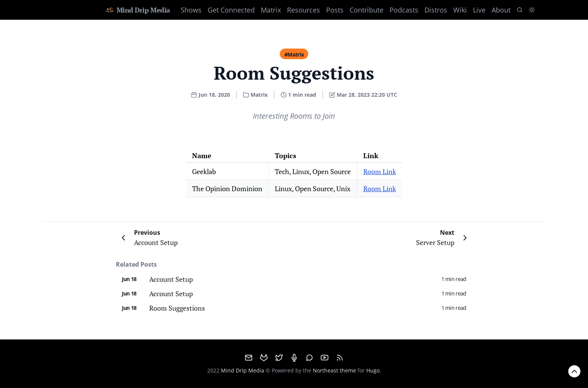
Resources (303, 10)
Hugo (373, 370)
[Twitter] (279, 358)
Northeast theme (334, 370)
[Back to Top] (574, 371)
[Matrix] (309, 358)
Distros (436, 10)
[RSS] (340, 358)
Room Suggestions (177, 308)
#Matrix (294, 54)
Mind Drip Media (137, 10)
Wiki (460, 10)
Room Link (380, 171)
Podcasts (404, 10)
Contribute (367, 10)
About (501, 10)
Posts (335, 10)
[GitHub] (264, 358)
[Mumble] (294, 358)
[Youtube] (325, 358)
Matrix (271, 10)
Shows (191, 10)
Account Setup (171, 279)
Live (479, 10)
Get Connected (231, 10)
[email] (249, 358)
